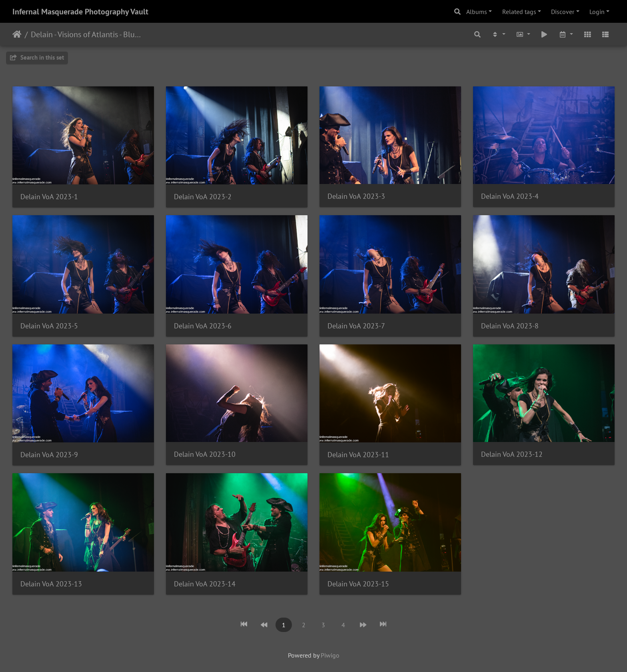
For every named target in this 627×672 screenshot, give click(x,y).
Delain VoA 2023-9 (49, 455)
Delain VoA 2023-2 (203, 197)
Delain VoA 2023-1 (49, 197)
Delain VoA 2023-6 (203, 326)
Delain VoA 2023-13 (51, 584)
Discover (563, 12)
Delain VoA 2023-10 (205, 454)
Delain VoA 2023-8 (510, 326)
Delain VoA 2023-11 (358, 455)
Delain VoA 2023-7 (356, 326)
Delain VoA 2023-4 (510, 196)
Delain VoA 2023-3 (356, 196)
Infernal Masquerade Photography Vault (80, 12)
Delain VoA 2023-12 (512, 454)
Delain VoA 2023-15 (358, 584)
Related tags (519, 12)
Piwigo (330, 655)
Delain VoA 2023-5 (49, 326)
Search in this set (37, 57)
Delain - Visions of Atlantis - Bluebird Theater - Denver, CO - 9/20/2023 (86, 34)
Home (17, 34)
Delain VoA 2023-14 (205, 584)
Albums (477, 12)
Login (597, 12)
